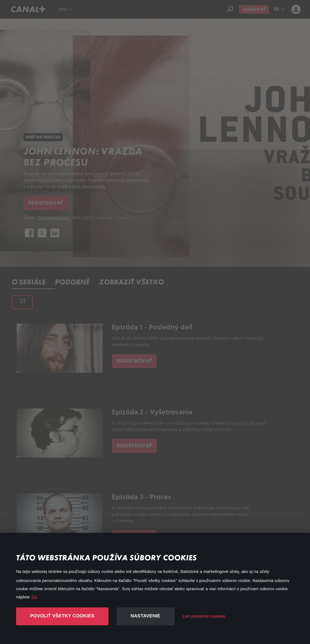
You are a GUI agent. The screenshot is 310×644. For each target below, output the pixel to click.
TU (34, 597)
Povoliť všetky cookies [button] (62, 616)
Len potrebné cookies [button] (204, 616)
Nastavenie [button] (146, 616)
